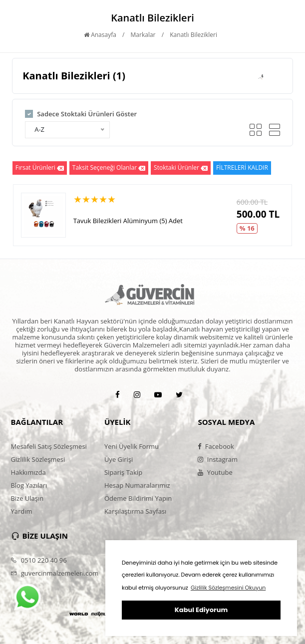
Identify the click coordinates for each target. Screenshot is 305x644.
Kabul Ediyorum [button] (201, 610)
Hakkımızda (28, 472)
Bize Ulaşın (27, 498)
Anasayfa (100, 35)
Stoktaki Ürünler (181, 168)
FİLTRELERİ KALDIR (242, 167)
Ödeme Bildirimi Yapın (138, 498)
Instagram (218, 459)
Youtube (215, 472)
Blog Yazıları (29, 485)
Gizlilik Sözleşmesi (38, 459)
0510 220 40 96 (38, 560)
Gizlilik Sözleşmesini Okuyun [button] (228, 588)
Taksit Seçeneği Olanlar (109, 168)
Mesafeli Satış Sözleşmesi (49, 446)
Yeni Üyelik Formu (132, 446)
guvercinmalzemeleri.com (54, 573)
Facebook (216, 446)
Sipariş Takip (123, 472)
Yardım (21, 511)
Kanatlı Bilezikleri (193, 35)
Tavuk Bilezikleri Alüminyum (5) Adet (128, 221)
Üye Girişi (119, 459)
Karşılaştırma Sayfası (135, 511)
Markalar (143, 35)
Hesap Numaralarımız (137, 485)
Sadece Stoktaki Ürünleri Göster (87, 114)
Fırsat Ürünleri (40, 168)
